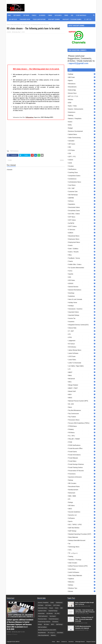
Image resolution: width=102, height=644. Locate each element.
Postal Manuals (82, 458)
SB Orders (82, 506)
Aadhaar (82, 74)
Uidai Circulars (82, 563)
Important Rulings (82, 315)
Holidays (82, 306)
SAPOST (18, 642)
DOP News (82, 217)
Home (8, 25)
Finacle (82, 261)
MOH (82, 395)
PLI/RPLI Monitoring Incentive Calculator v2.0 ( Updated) (83, 627)
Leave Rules (82, 360)
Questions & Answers (82, 477)
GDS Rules (82, 280)
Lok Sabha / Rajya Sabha (82, 366)
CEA (82, 153)
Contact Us (64, 642)
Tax (82, 544)
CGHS (82, 163)
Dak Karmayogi (82, 195)
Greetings (82, 293)
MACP (82, 372)
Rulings (82, 502)
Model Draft (82, 391)
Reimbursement (82, 490)
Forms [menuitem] (66, 15)
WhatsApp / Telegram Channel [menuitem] (72, 19)
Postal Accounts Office (82, 448)
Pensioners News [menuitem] (25, 19)
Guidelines (82, 296)
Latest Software (82, 353)
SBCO (82, 509)
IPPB (82, 337)
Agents (82, 80)
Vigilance (82, 579)
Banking (82, 115)
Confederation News (82, 182)
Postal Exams (82, 452)
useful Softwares (82, 572)
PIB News (82, 433)
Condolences (82, 179)
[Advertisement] (36, 48)
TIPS (82, 550)
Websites (82, 582)
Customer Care (82, 192)
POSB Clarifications (15, 25)
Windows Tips (82, 588)
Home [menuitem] (9, 15)
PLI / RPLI (82, 436)
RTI (82, 499)
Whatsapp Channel (80, 642)
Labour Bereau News (82, 350)
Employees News (82, 239)
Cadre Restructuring (82, 138)
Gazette (82, 274)
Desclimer (71, 642)
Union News (82, 569)
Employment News (82, 242)
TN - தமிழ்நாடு (82, 553)
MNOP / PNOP (82, 388)
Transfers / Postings (82, 560)
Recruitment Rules (82, 487)
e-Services (82, 230)
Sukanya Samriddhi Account (82, 540)
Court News (82, 185)
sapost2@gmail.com (78, 63)
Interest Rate (82, 328)
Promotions (82, 474)
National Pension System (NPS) (82, 401)
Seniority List (82, 515)
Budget (82, 128)
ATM (82, 103)
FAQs (82, 255)
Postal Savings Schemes (82, 464)
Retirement (82, 493)
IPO (82, 334)
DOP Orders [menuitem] (17, 15)
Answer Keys (82, 93)
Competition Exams (82, 176)
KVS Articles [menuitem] (13, 19)
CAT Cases (82, 144)
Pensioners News (82, 420)
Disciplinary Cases (82, 211)
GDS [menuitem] (72, 15)
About (58, 642)
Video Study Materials (82, 575)
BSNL (82, 125)
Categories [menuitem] (58, 15)
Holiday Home (82, 303)
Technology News (82, 547)
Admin (10, 32)
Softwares (82, 518)
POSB (82, 442)
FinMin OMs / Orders (82, 264)
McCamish (82, 379)
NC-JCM (82, 404)
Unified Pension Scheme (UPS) (82, 566)
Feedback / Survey (82, 258)
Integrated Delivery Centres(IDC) (82, 325)
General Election (82, 287)
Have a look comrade (82, 299)
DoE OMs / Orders (82, 214)
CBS (82, 147)
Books (82, 122)
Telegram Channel (91, 642)
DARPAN (82, 198)
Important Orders (82, 312)
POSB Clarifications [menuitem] (39, 19)
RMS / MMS (82, 496)
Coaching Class (82, 172)
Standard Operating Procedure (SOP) (82, 534)
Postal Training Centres (82, 467)
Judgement (82, 341)
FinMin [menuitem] (50, 15)
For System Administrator (82, 268)
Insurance (82, 322)
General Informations (82, 290)
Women (82, 591)
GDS (82, 277)
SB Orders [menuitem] (42, 15)
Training (82, 556)
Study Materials (82, 537)
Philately (82, 429)
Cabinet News (82, 134)
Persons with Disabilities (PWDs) (82, 423)
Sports (82, 521)
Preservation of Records (82, 471)
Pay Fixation (82, 417)
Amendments (82, 87)
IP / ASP (82, 331)
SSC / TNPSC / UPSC (82, 525)
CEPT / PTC (82, 157)
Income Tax (82, 318)
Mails (82, 375)
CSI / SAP (82, 188)
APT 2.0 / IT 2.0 (82, 96)
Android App (82, 90)
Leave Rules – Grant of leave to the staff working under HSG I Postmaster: (85, 611)
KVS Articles (82, 347)
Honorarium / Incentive (82, 309)
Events (82, 245)
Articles (82, 100)
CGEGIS (82, 160)
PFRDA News (82, 426)
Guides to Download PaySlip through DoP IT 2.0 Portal (84, 603)
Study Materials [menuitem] (81, 15)
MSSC (82, 398)
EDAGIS (82, 233)
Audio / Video (82, 106)
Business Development (82, 131)
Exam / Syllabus (82, 249)
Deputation (82, 204)
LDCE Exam (82, 356)
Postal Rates (82, 461)
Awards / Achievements (82, 109)
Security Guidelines (82, 512)
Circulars (82, 166)
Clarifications (82, 169)
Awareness (82, 112)
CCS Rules (82, 150)
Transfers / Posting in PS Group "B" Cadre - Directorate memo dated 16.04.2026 (84, 619)
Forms (82, 271)
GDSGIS (82, 283)
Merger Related (82, 385)
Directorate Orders (82, 207)
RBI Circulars (82, 483)
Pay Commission (82, 414)
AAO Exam (82, 77)
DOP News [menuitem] (26, 15)
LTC (82, 369)
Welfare (82, 585)
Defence (82, 201)
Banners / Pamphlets (82, 119)
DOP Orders (82, 220)
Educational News (82, 236)
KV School (82, 344)
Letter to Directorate (82, 363)
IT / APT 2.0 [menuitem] (88, 19)
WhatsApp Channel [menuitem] (54, 19)
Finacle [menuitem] (34, 15)
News (82, 407)
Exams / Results (82, 252)
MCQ (82, 382)
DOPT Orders (82, 226)
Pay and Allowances (82, 410)
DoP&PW (82, 223)
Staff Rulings (82, 531)
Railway (82, 480)
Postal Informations (82, 455)
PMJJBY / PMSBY (82, 439)
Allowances (82, 84)
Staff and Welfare (82, 528)
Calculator (82, 141)
